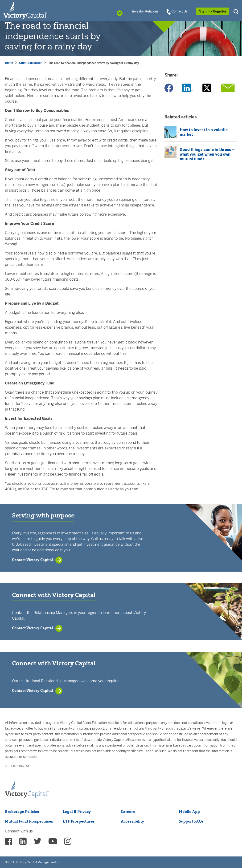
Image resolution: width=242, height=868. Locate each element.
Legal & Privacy (77, 811)
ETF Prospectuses (79, 821)
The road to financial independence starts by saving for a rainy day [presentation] (94, 63)
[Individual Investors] (25, 10)
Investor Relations (145, 11)
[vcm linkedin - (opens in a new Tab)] (23, 843)
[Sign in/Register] (213, 11)
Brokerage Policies (22, 811)
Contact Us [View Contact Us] (177, 12)
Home (9, 63)
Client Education (31, 63)
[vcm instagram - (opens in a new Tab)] (68, 843)
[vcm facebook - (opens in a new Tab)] (9, 843)
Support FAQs (191, 821)
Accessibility (132, 821)
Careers (128, 811)
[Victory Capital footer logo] (27, 789)
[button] (237, 11)
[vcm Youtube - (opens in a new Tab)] (53, 843)
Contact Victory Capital (33, 560)
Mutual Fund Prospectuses (29, 821)
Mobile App (189, 811)
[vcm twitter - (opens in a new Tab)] (38, 843)
